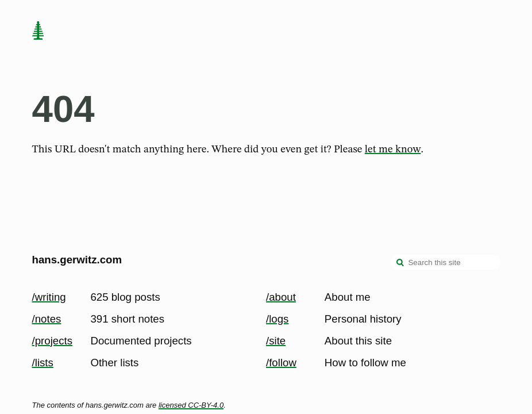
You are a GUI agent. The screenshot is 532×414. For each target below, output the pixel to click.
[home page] (38, 32)
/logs (277, 319)
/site (276, 341)
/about (281, 297)
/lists (43, 363)
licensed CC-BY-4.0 (191, 405)
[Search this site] (445, 262)
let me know (393, 149)
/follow (281, 363)
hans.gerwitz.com (77, 260)
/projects (53, 341)
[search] (400, 263)
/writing (49, 297)
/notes (47, 319)
